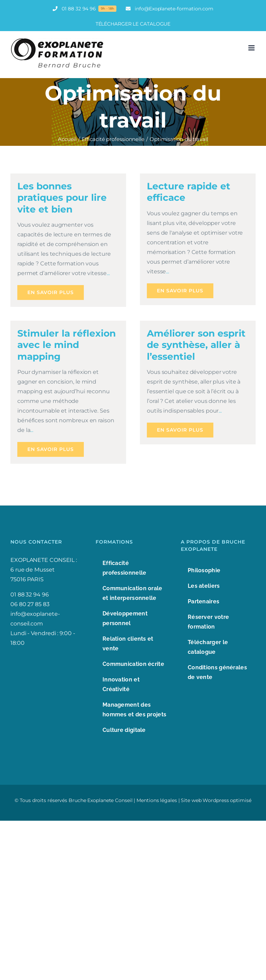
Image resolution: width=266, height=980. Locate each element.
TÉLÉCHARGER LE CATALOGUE (133, 24)
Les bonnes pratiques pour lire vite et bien (62, 198)
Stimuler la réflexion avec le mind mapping (66, 345)
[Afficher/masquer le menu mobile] (252, 48)
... (108, 273)
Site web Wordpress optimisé (216, 800)
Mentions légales (157, 800)
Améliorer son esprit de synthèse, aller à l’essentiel (196, 345)
